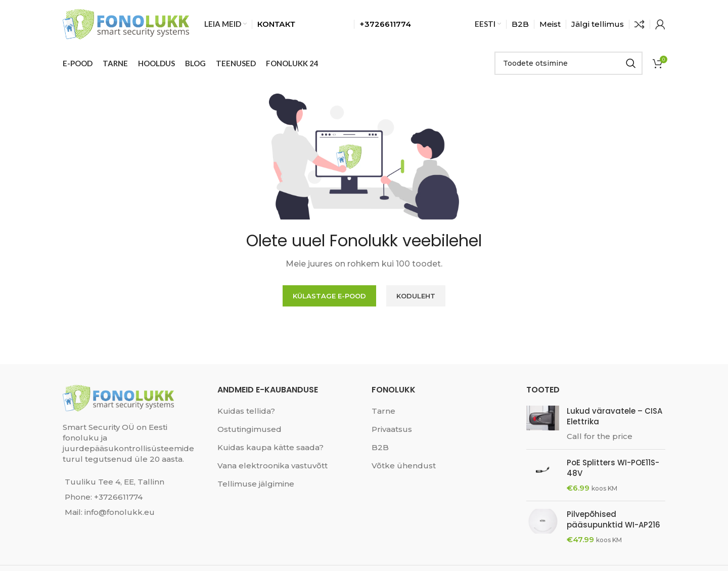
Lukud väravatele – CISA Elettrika (615, 416)
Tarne (383, 411)
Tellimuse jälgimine (256, 484)
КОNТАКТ (276, 24)
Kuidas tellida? (246, 411)
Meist (550, 24)
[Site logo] (126, 23)
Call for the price (600, 436)
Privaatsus (392, 429)
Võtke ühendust (404, 466)
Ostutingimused (249, 429)
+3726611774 (118, 497)
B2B (520, 24)
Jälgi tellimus (598, 24)
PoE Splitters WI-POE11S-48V (613, 468)
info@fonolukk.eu (120, 512)
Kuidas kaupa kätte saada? (270, 447)
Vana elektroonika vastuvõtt (272, 466)
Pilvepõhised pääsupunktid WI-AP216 (613, 519)
